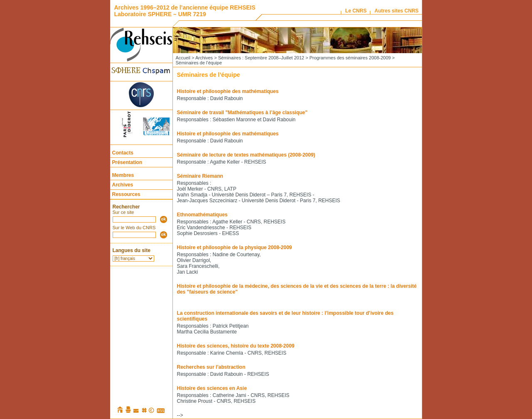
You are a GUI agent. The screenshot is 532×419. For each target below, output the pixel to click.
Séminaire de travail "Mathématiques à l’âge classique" (242, 113)
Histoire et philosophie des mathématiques (228, 91)
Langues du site (132, 250)
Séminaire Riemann (200, 176)
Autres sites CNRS (397, 11)
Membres (123, 175)
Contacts (123, 153)
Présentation (127, 162)
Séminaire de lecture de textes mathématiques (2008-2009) (246, 155)
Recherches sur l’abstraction (211, 367)
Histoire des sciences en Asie (212, 388)
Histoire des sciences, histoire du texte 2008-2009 (236, 346)
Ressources (126, 194)
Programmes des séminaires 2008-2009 (350, 58)
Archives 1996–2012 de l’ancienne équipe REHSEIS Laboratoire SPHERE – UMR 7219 (185, 11)
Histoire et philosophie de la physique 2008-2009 (235, 247)
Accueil (183, 58)
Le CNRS (356, 11)
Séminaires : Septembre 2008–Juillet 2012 (261, 58)
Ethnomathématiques (202, 215)
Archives (123, 185)
